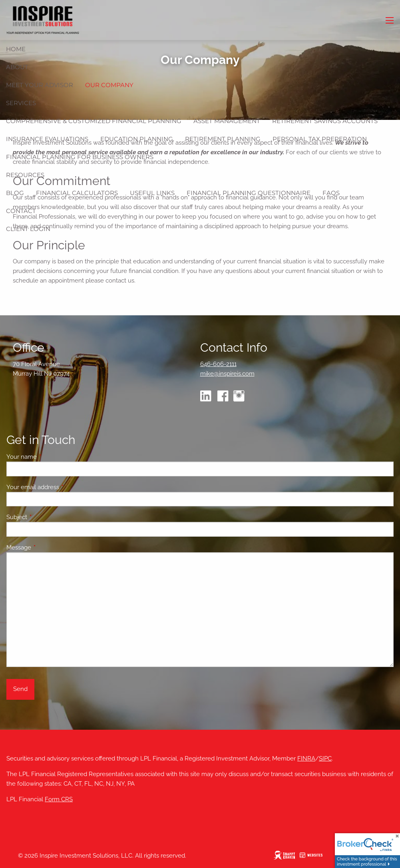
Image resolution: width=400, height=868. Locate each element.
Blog (15, 193)
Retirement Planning (223, 139)
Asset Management (227, 121)
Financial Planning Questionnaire (249, 193)
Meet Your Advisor (40, 85)
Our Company (109, 85)
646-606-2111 (218, 364)
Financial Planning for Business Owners (80, 157)
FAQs (331, 193)
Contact (21, 211)
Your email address (62, 487)
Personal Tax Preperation (320, 139)
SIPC (325, 759)
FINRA (306, 759)
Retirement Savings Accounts (325, 121)
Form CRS (59, 799)
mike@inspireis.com (227, 374)
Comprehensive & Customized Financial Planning (94, 121)
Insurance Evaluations (47, 139)
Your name (51, 457)
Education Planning (137, 139)
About (17, 67)
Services (21, 103)
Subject (46, 517)
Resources (25, 175)
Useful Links (152, 193)
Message (48, 547)
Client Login (28, 229)
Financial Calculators (77, 193)
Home (16, 49)
